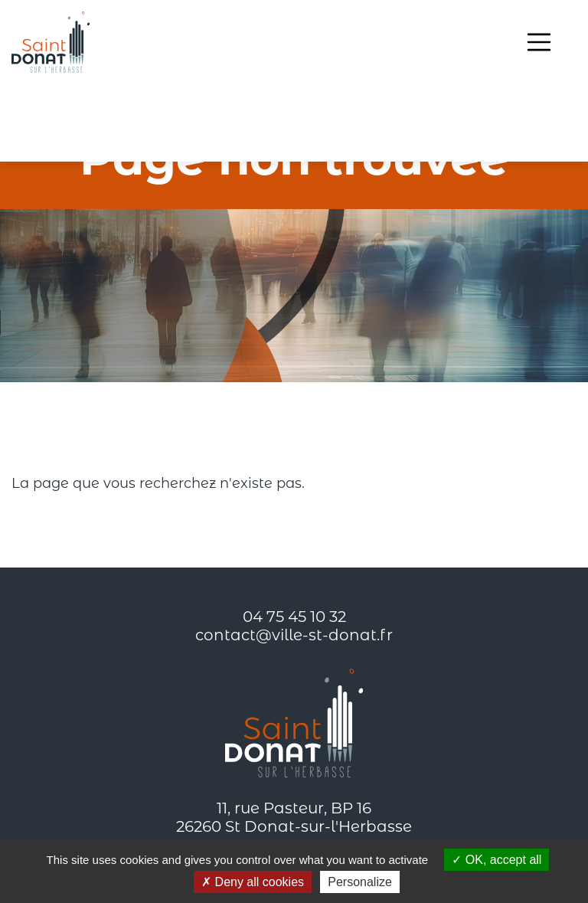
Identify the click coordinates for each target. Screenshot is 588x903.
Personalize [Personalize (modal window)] (360, 882)
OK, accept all (497, 860)
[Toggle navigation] (539, 42)
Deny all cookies (253, 882)
